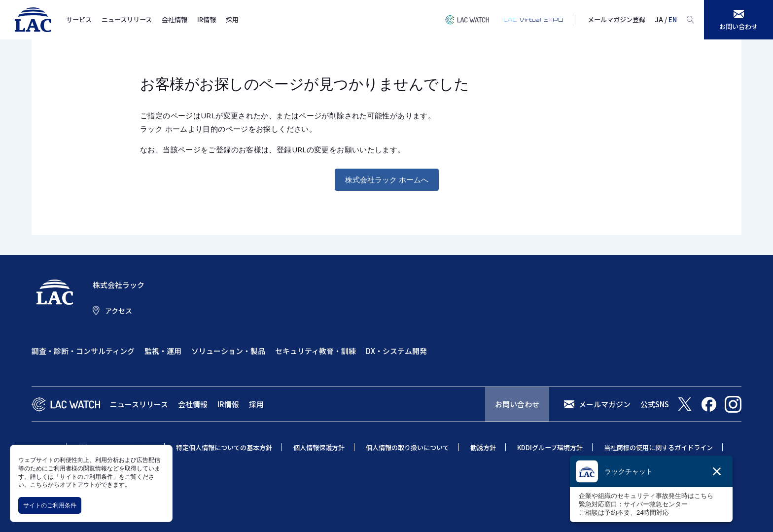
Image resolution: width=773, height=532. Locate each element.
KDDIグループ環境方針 (550, 447)
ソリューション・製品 (228, 351)
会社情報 (175, 19)
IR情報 (207, 19)
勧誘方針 (483, 447)
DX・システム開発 (396, 351)
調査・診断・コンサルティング (83, 351)
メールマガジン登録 (616, 19)
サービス (79, 19)
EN (673, 19)
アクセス (119, 311)
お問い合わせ (517, 404)
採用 (232, 19)
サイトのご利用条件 (50, 505)
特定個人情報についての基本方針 (224, 447)
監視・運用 (163, 351)
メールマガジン (605, 404)
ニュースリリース (127, 19)
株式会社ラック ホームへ (387, 179)
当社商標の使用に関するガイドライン (658, 447)
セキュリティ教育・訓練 (316, 351)
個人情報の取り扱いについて (407, 447)
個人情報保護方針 (319, 447)
